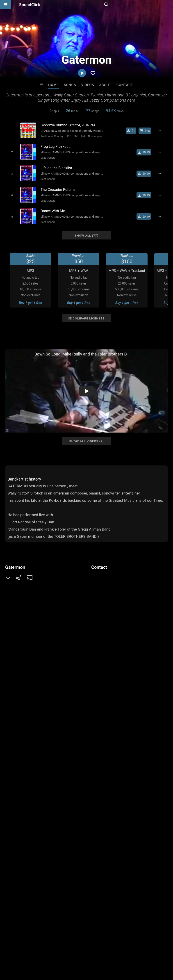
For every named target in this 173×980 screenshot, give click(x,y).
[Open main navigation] (6, 5)
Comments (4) (20, 667)
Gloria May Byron (142, 884)
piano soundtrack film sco (49, 793)
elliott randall (83, 785)
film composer (142, 769)
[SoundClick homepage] (30, 5)
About (105, 85)
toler (124, 793)
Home (53, 85)
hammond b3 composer (49, 777)
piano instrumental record (26, 802)
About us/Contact (40, 953)
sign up (23, 741)
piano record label (129, 777)
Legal (122, 953)
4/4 (81, 136)
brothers (100, 769)
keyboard (13, 769)
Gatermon (15, 563)
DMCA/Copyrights (84, 953)
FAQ (19, 953)
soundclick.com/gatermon (32, 589)
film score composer (74, 769)
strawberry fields (85, 793)
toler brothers (16, 777)
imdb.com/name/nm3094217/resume (41, 595)
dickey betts (15, 793)
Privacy (107, 953)
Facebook (19, 602)
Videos (88, 85)
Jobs (62, 953)
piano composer (19, 785)
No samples (94, 136)
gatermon (109, 793)
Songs (70, 85)
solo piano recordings (146, 785)
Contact (125, 85)
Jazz (16, 578)
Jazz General (47, 157)
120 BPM (70, 136)
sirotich (78, 777)
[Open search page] (168, 5)
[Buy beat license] (147, 131)
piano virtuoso (143, 793)
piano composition (111, 785)
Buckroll (105, 884)
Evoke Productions (31, 884)
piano (29, 769)
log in (39, 741)
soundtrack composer (52, 785)
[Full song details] (162, 131)
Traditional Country (50, 136)
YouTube (19, 608)
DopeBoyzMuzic (68, 884)
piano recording (99, 777)
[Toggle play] (10, 131)
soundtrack (46, 769)
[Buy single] (133, 131)
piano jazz (119, 769)
